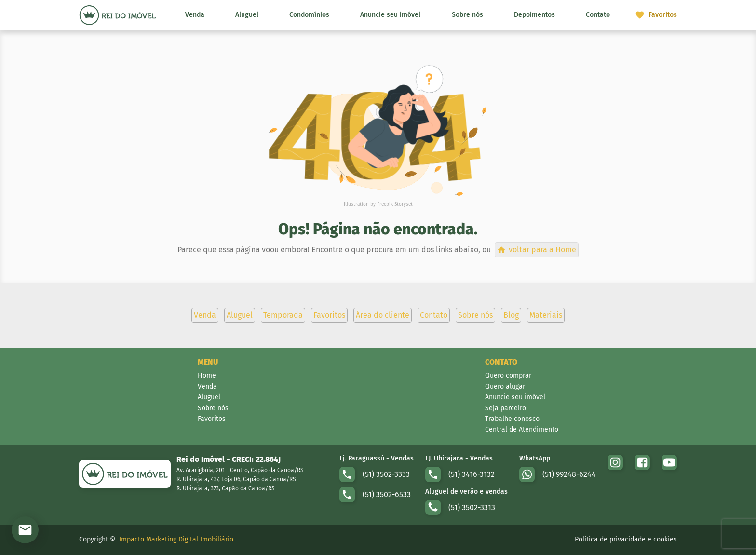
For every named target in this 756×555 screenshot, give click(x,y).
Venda (195, 15)
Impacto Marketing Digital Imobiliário (176, 539)
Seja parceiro (506, 408)
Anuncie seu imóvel (390, 15)
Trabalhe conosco (512, 419)
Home (207, 375)
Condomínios (309, 15)
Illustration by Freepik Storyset (378, 204)
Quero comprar (508, 375)
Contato (598, 15)
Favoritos (212, 419)
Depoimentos (534, 15)
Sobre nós (467, 15)
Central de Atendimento (522, 429)
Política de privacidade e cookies (626, 539)
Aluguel (247, 15)
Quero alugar (505, 386)
